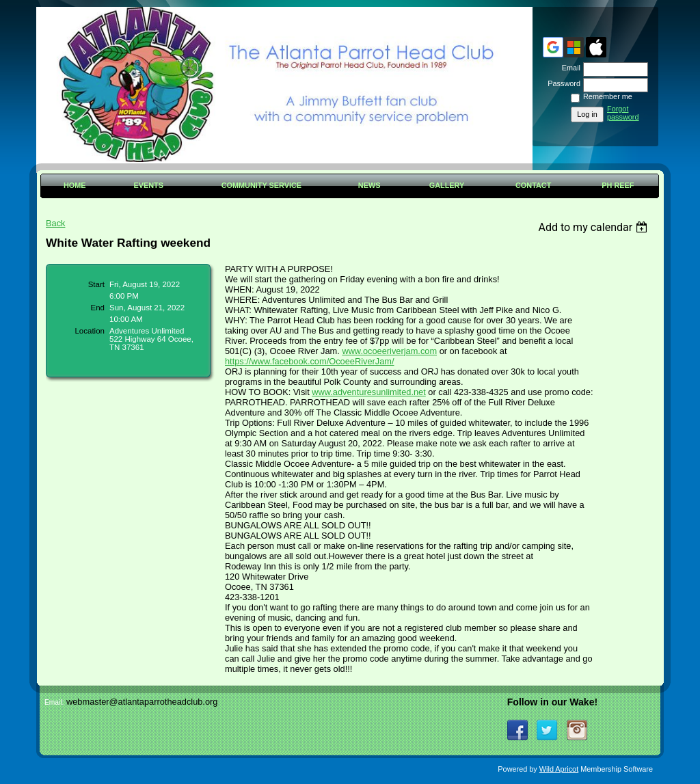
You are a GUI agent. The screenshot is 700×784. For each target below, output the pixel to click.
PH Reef (618, 185)
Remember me (608, 96)
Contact (533, 185)
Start (96, 284)
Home (75, 185)
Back (55, 223)
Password (562, 83)
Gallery (447, 185)
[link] (310, 361)
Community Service (261, 185)
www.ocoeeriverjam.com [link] (389, 351)
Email (569, 68)
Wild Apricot (559, 769)
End (98, 308)
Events (148, 185)
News (369, 185)
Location (90, 331)
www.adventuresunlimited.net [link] (368, 392)
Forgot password (623, 113)
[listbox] (594, 227)
